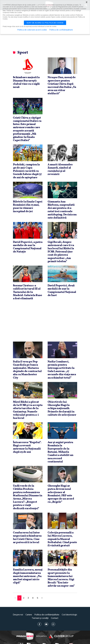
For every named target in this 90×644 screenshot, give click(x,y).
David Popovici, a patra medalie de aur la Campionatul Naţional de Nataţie (28, 247)
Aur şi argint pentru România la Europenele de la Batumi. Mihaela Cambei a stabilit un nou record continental (60, 452)
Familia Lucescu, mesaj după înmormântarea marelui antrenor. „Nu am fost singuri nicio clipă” (28, 576)
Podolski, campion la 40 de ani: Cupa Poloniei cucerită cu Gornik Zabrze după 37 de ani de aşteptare (27, 171)
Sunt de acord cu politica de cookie (45, 23)
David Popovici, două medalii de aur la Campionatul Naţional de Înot (62, 290)
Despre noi (18, 615)
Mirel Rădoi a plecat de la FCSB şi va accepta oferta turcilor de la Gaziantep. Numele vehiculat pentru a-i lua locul (28, 410)
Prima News (25, 636)
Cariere (29, 615)
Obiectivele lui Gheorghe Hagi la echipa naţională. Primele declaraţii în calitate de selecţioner (62, 408)
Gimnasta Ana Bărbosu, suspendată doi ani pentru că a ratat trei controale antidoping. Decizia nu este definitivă (62, 210)
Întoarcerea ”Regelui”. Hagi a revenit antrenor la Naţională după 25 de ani (27, 447)
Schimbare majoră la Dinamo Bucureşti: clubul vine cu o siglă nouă (26, 82)
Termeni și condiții (40, 618)
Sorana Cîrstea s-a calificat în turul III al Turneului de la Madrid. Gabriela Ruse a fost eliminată (28, 292)
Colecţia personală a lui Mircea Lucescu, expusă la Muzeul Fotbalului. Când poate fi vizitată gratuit (62, 539)
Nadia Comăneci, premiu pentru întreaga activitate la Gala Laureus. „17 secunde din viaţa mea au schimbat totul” (62, 370)
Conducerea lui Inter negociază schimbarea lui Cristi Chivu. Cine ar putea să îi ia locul (27, 538)
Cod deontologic (69, 615)
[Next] (42, 598)
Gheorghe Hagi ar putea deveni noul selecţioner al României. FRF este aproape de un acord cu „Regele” (61, 494)
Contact (55, 618)
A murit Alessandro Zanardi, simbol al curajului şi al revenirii (60, 170)
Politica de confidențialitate (47, 615)
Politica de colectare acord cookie (32, 30)
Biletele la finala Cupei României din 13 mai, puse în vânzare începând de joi (28, 207)
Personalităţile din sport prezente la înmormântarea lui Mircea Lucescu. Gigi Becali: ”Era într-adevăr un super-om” (61, 578)
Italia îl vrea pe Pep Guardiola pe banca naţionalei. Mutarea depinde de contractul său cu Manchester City (27, 370)
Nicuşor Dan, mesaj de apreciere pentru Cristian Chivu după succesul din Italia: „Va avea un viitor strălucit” (62, 85)
